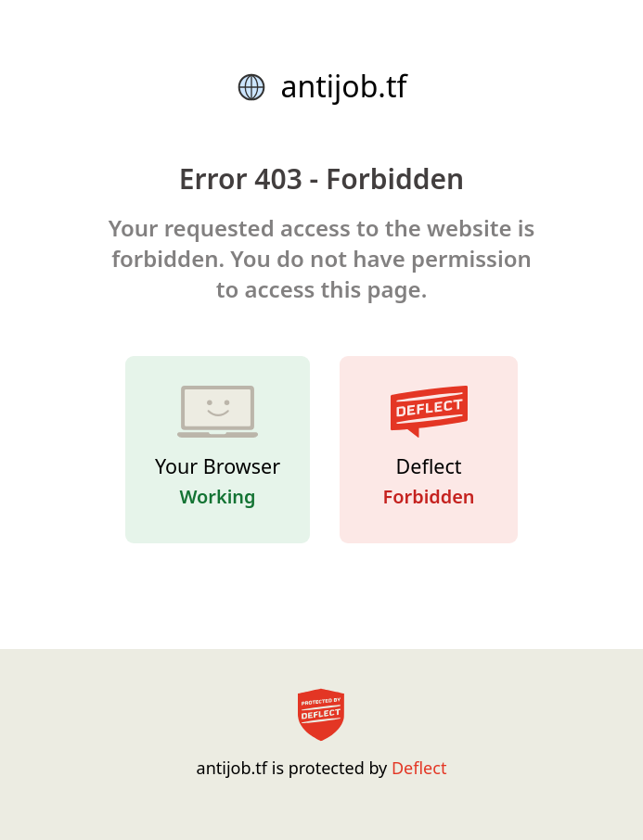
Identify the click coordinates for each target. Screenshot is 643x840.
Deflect (419, 768)
